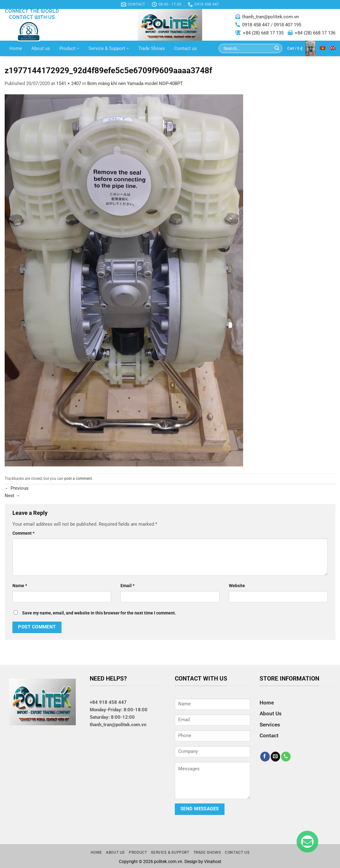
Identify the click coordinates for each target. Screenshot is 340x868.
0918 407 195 (288, 25)
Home (16, 48)
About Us (271, 713)
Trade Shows (152, 48)
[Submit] (277, 49)
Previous (17, 488)
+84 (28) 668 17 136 (315, 33)
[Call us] (286, 757)
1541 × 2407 (69, 83)
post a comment (78, 479)
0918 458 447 (256, 25)
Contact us (186, 48)
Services (270, 725)
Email (127, 586)
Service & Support (109, 48)
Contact (269, 735)
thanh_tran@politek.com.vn (270, 17)
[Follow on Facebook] (265, 757)
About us (41, 48)
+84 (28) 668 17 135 (263, 33)
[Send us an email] (276, 757)
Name (20, 586)
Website (237, 586)
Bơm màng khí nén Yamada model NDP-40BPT (135, 83)
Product (69, 48)
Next (12, 496)
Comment (23, 533)
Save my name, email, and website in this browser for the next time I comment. (99, 613)
